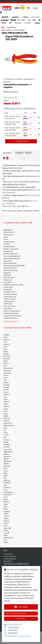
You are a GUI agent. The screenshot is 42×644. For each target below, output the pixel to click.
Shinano (6, 516)
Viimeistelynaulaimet (11, 313)
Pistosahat (7, 275)
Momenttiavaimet (10, 263)
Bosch (6, 361)
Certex (6, 375)
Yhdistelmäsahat (10, 318)
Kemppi (6, 440)
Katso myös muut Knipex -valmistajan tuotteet (21, 211)
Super (6, 526)
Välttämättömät (15, 625)
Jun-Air (6, 435)
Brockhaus (7, 371)
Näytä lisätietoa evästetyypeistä (18, 636)
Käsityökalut (12, 27)
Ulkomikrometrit (9, 306)
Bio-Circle (7, 356)
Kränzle (6, 447)
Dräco (6, 392)
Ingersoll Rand (9, 426)
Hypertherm (8, 423)
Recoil (6, 500)
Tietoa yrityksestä (10, 556)
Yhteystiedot (8, 554)
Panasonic (7, 488)
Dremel (6, 390)
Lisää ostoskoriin (21, 141)
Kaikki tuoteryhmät (10, 321)
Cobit (5, 378)
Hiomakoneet (8, 235)
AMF (5, 349)
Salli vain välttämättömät (16, 613)
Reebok (6, 502)
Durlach (6, 395)
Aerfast (6, 340)
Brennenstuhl (8, 368)
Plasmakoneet (9, 278)
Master (6, 454)
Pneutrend (7, 495)
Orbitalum (7, 483)
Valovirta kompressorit (12, 311)
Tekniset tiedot (23, 153)
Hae (35, 8)
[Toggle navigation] (1, 12)
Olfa (5, 478)
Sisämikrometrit (9, 292)
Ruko (5, 507)
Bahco (6, 352)
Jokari (6, 433)
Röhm (6, 509)
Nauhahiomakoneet (11, 270)
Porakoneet (8, 280)
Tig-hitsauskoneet (10, 297)
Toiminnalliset (14, 628)
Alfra (5, 347)
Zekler (6, 542)
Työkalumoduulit (10, 299)
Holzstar (7, 421)
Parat (6, 490)
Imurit (6, 239)
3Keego (6, 335)
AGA (5, 342)
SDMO (6, 514)
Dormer (6, 387)
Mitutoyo (7, 466)
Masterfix (7, 457)
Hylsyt (6, 237)
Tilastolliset (13, 630)
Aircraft (6, 344)
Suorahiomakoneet (10, 294)
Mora (5, 469)
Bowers (6, 364)
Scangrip (7, 511)
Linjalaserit (8, 261)
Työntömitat (8, 304)
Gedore (6, 406)
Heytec (6, 416)
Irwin (5, 428)
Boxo (5, 366)
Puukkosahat (8, 287)
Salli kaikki (21, 607)
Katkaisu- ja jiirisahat (11, 249)
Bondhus (7, 359)
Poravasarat (8, 282)
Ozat (5, 485)
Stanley (6, 521)
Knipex (6, 442)
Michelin (6, 464)
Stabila (6, 519)
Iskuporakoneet (9, 242)
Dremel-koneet (9, 232)
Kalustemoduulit (9, 247)
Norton (6, 476)
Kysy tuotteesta (11, 92)
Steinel (6, 523)
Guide (6, 411)
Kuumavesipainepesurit (12, 256)
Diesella (6, 385)
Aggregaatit (8, 230)
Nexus (6, 471)
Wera (6, 535)
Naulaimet (7, 273)
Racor (6, 497)
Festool (6, 402)
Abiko (6, 337)
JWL (5, 437)
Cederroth (7, 373)
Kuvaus (8, 153)
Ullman (6, 531)
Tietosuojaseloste (10, 559)
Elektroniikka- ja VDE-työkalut (13, 30)
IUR (5, 430)
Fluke (6, 404)
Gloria (6, 409)
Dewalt (6, 383)
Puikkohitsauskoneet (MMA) (13, 285)
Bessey (6, 354)
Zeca (5, 540)
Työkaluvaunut (9, 301)
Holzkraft (7, 418)
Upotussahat (8, 309)
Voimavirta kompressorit (12, 316)
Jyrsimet (7, 244)
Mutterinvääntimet (10, 268)
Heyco (6, 414)
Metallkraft (8, 461)
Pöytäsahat (8, 290)
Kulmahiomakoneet (11, 254)
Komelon (7, 445)
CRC (5, 380)
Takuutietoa (8, 561)
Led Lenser (8, 449)
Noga (5, 473)
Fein (5, 397)
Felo (5, 399)
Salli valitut (21, 619)
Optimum (7, 480)
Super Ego (7, 528)
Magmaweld (8, 452)
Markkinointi (13, 633)
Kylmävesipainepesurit (12, 259)
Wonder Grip (8, 538)
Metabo (6, 459)
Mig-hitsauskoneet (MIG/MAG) (14, 266)
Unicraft (6, 533)
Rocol (6, 504)
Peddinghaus (8, 492)
